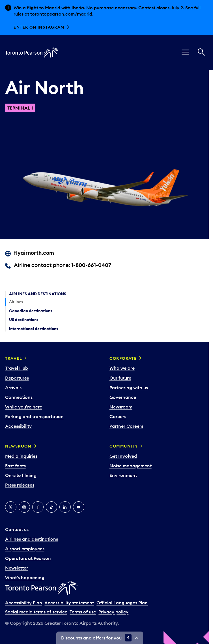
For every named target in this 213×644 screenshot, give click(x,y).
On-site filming (21, 475)
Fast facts (15, 466)
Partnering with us (129, 388)
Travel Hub (17, 368)
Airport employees (25, 549)
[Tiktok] (51, 507)
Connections (19, 397)
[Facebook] (38, 507)
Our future (120, 378)
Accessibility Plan (24, 603)
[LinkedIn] (65, 507)
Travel (14, 358)
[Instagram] (24, 507)
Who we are (122, 368)
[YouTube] (79, 507)
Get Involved (123, 456)
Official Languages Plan (122, 603)
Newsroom (121, 407)
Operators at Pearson (28, 558)
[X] (11, 507)
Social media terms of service (36, 612)
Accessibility (18, 426)
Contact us (17, 529)
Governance (123, 397)
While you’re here (24, 407)
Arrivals (13, 388)
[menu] (185, 53)
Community (124, 446)
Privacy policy (113, 612)
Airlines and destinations (32, 539)
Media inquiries (21, 456)
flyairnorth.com (34, 253)
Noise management (131, 466)
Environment (123, 475)
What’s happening (25, 577)
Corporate (123, 358)
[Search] (201, 53)
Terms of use (83, 612)
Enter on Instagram (39, 27)
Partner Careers (126, 426)
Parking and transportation (34, 416)
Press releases (20, 485)
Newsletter (17, 568)
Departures (17, 378)
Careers (118, 416)
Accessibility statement (69, 603)
